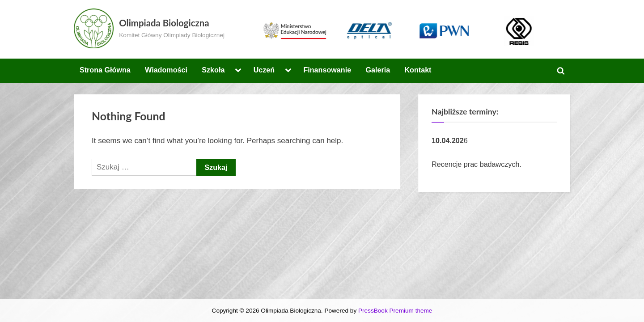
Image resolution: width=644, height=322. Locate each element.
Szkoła (213, 70)
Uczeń (264, 70)
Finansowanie (327, 70)
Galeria (378, 70)
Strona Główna (105, 70)
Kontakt (418, 70)
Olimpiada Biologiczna (164, 23)
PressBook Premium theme (395, 311)
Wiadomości (166, 70)
